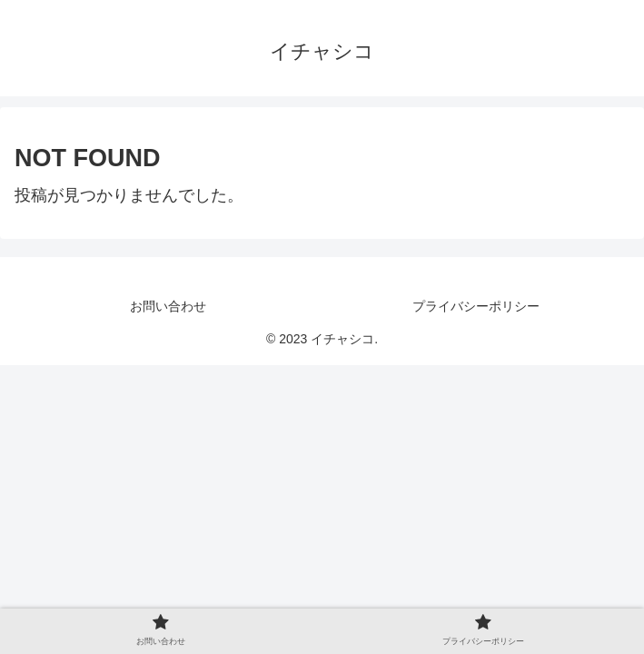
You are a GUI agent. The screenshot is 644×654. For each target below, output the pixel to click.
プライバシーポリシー (476, 306)
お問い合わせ (168, 306)
